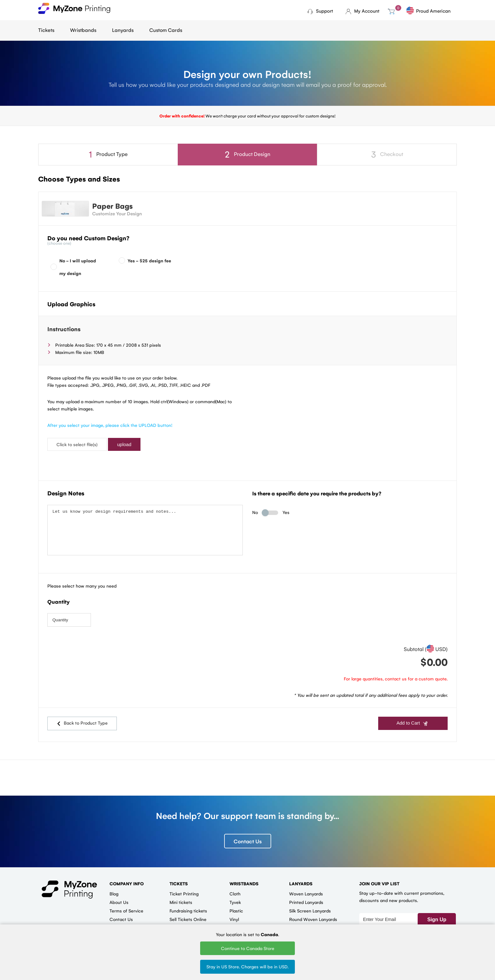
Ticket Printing (184, 891)
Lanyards (123, 30)
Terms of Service (126, 908)
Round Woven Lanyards (313, 917)
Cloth (235, 891)
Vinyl (234, 917)
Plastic (236, 908)
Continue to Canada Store (248, 948)
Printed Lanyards (306, 900)
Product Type (108, 154)
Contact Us (248, 839)
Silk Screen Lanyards (310, 908)
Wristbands (83, 30)
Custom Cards (166, 30)
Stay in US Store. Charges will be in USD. (247, 966)
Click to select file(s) (77, 444)
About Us (119, 900)
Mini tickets (181, 900)
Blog (114, 891)
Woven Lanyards (306, 891)
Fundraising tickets (188, 908)
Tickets (46, 30)
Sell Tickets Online (188, 917)
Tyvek (235, 900)
